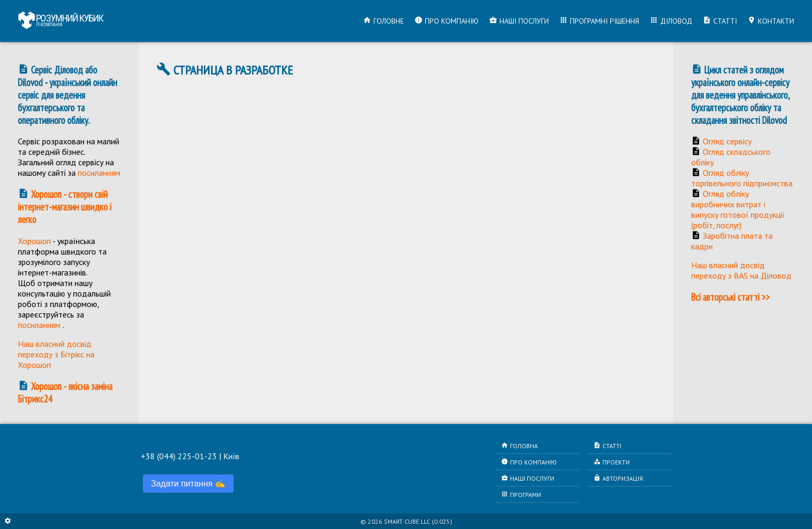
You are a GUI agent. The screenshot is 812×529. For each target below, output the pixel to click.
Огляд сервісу (727, 141)
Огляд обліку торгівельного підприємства (742, 178)
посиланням (99, 173)
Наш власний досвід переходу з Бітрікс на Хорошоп (56, 354)
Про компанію (446, 21)
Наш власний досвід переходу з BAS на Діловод (741, 270)
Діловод (671, 21)
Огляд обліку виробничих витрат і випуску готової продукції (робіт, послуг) (738, 209)
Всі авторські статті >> (731, 297)
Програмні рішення (599, 21)
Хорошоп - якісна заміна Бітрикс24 (65, 393)
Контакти (771, 21)
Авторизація (618, 478)
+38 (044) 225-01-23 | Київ (190, 456)
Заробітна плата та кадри (732, 241)
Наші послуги (519, 21)
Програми (521, 494)
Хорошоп (34, 241)
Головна (519, 446)
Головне (383, 21)
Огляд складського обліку (731, 157)
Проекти (612, 462)
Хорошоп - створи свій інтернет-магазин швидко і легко (65, 207)
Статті (720, 21)
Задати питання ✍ (189, 484)
